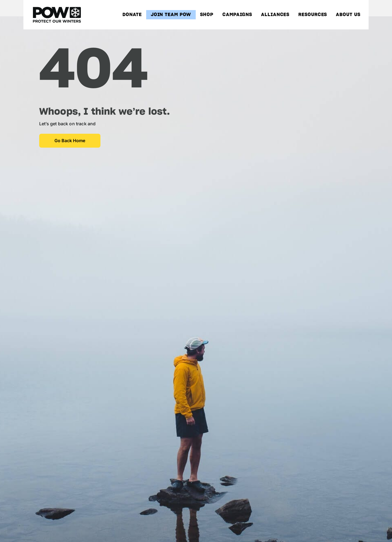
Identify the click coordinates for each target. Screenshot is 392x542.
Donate (132, 15)
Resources (313, 15)
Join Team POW (171, 15)
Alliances (275, 15)
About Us (348, 15)
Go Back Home (70, 141)
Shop (207, 15)
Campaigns (237, 15)
